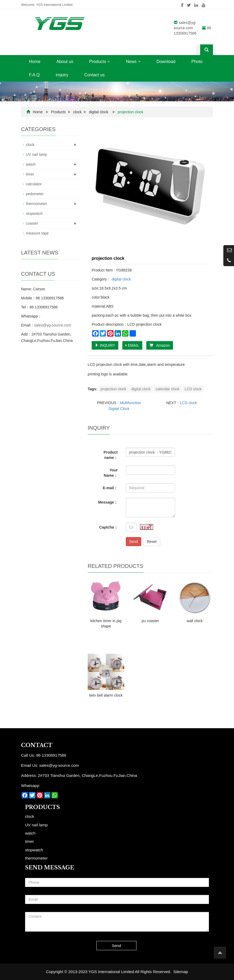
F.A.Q (34, 75)
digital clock (99, 112)
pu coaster (150, 621)
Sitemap (181, 972)
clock (77, 112)
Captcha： (108, 527)
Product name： (111, 455)
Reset (152, 542)
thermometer (36, 204)
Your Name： (111, 473)
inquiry (62, 75)
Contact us (94, 75)
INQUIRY (105, 345)
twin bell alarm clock (106, 695)
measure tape (37, 233)
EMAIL (132, 345)
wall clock (195, 621)
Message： (108, 502)
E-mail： (110, 488)
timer (30, 174)
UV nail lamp (36, 154)
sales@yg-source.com (53, 325)
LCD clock (193, 389)
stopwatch (34, 213)
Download (166, 62)
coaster (32, 223)
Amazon (160, 345)
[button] (108, 62)
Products (100, 62)
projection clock (113, 389)
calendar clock (168, 389)
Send (134, 542)
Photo (197, 62)
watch (31, 164)
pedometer (35, 194)
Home (35, 62)
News (133, 62)
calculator (34, 184)
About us (65, 62)
